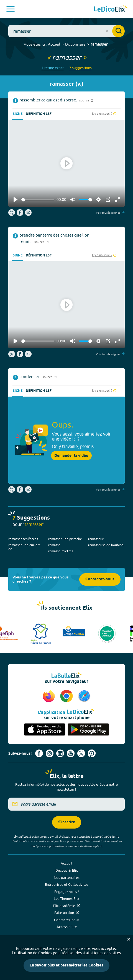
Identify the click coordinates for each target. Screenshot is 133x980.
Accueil (54, 44)
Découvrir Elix (67, 870)
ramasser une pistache (65, 539)
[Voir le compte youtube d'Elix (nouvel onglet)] (71, 753)
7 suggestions (80, 68)
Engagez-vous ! (67, 892)
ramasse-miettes (61, 551)
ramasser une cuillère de (25, 547)
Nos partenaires (67, 877)
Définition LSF (39, 114)
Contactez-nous (100, 579)
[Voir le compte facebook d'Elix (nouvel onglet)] (39, 753)
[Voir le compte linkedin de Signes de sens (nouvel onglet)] (60, 753)
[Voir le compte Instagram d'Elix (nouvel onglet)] (50, 753)
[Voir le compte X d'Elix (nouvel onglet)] (81, 753)
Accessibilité (67, 927)
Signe (18, 114)
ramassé (54, 545)
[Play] (16, 200)
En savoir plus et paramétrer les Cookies (66, 965)
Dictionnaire (75, 44)
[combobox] (66, 31)
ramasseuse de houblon (106, 545)
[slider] (38, 200)
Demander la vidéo (71, 456)
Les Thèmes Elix (66, 898)
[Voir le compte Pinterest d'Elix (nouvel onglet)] (92, 753)
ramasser (99, 45)
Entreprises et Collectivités (67, 884)
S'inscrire (67, 822)
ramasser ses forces (23, 539)
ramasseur (96, 539)
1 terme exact (53, 68)
